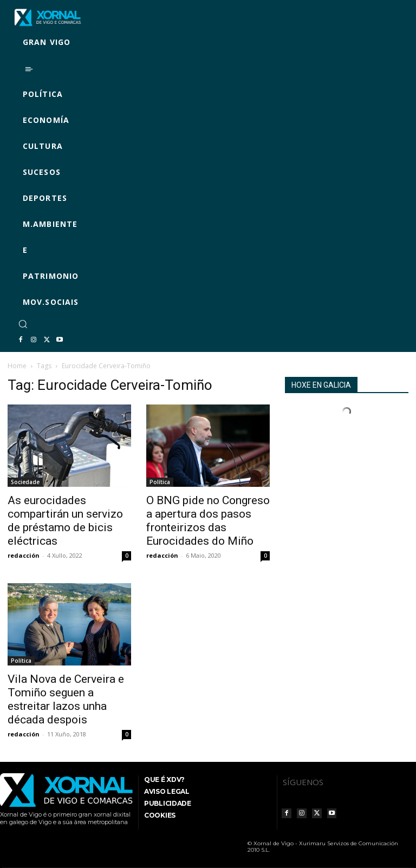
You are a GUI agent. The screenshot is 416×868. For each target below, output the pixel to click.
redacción (24, 555)
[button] (23, 324)
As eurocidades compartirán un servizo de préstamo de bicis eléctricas (65, 521)
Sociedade (25, 482)
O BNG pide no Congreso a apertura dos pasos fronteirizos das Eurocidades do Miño (208, 521)
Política (160, 482)
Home (17, 366)
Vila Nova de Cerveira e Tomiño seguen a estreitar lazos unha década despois (66, 699)
